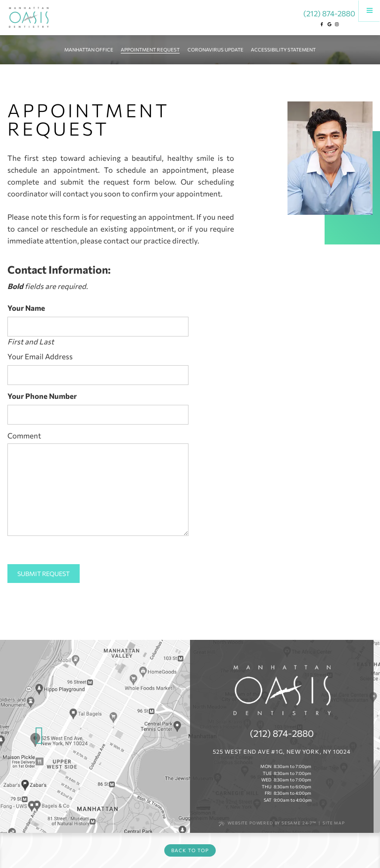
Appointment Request (150, 49)
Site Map (334, 823)
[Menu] (369, 11)
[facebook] (322, 24)
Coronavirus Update (215, 49)
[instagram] (337, 24)
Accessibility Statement (283, 49)
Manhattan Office (89, 49)
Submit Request (44, 574)
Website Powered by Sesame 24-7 (267, 823)
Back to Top (190, 850)
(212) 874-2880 (329, 13)
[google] (329, 24)
